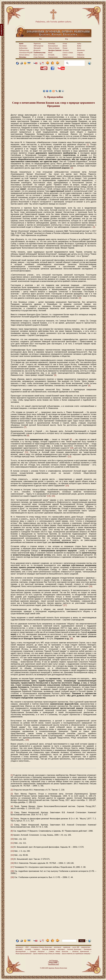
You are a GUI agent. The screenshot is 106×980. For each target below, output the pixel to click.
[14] (49, 496)
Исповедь (51, 55)
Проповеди (37, 48)
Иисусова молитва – (50, 949)
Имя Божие (23, 46)
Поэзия (65, 48)
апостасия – (58, 947)
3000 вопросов (38, 46)
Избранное (81, 55)
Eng (66, 39)
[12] (70, 456)
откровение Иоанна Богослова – (42, 947)
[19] (27, 740)
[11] (27, 452)
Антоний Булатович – (75, 949)
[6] (89, 386)
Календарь (52, 44)
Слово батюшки (39, 57)
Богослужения (53, 46)
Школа (65, 46)
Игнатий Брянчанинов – (82, 951)
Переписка (37, 44)
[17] (65, 605)
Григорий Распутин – (38, 951)
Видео (79, 46)
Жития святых (24, 55)
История (66, 50)
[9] (71, 439)
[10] (72, 448)
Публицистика (24, 50)
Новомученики (53, 57)
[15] (53, 496)
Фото (79, 48)
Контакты (81, 57)
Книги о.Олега (38, 55)
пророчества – (86, 947)
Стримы (80, 53)
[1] (88, 144)
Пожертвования (68, 57)
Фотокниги (81, 50)
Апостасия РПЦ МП (26, 53)
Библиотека (23, 48)
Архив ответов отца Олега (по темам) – (47, 954)
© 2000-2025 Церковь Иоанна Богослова (53, 968)
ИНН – (28, 947)
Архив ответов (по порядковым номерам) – (77, 954)
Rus (40, 39)
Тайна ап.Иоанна (54, 48)
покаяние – (37, 949)
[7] (25, 427)
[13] (67, 486)
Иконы (50, 53)
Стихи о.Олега (68, 53)
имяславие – (62, 949)
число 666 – (76, 947)
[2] (72, 168)
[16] (91, 586)
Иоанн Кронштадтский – (24, 954)
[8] (28, 435)
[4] (80, 298)
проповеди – (20, 949)
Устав (65, 44)
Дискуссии (37, 50)
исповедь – (29, 949)
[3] (94, 227)
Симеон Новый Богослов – (60, 951)
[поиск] (74, 63)
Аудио (79, 44)
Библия (65, 55)
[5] (55, 375)
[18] (71, 639)
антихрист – (20, 947)
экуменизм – (67, 947)
